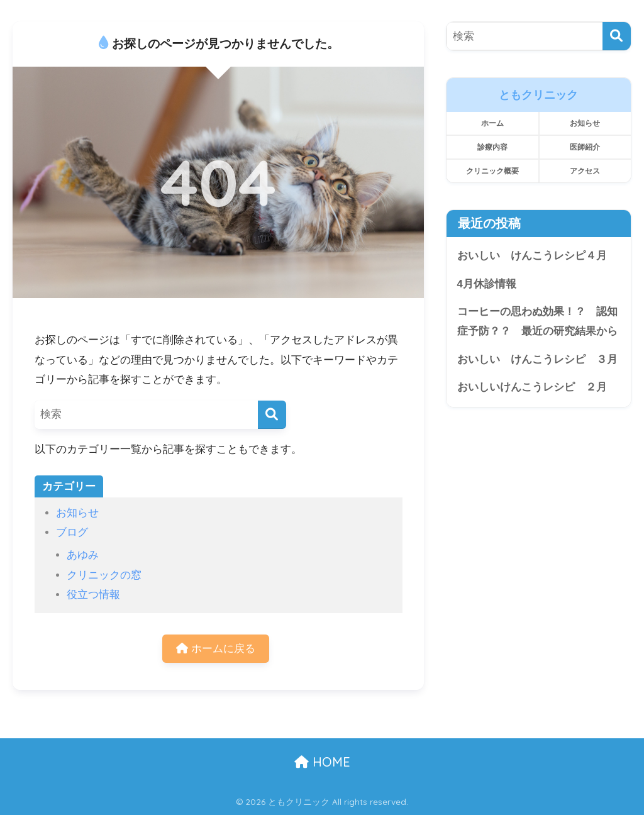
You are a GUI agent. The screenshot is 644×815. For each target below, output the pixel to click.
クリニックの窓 (104, 575)
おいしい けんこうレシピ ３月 (537, 359)
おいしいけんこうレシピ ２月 (532, 388)
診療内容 (492, 147)
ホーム (492, 123)
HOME (322, 762)
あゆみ (83, 555)
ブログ (72, 532)
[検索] (272, 415)
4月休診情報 (487, 284)
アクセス (585, 171)
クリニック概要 (492, 171)
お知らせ (77, 513)
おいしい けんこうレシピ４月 (537, 256)
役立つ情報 (93, 595)
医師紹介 (585, 147)
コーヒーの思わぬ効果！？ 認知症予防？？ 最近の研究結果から (537, 322)
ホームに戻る (216, 649)
